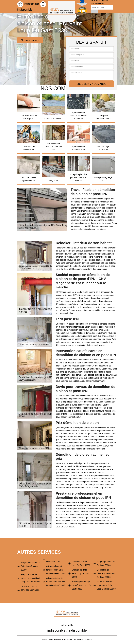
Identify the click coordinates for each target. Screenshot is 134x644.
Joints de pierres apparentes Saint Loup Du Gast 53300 (106, 585)
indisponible (28, 4)
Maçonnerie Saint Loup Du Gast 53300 (81, 563)
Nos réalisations (30, 40)
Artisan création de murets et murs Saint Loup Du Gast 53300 (56, 582)
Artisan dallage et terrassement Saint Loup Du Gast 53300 (56, 570)
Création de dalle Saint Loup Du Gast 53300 (80, 573)
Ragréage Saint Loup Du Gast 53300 (106, 563)
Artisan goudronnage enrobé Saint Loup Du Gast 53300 (81, 585)
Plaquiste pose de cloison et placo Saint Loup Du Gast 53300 (30, 578)
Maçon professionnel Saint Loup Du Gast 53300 (30, 566)
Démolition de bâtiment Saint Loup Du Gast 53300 (106, 573)
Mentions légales (83, 640)
